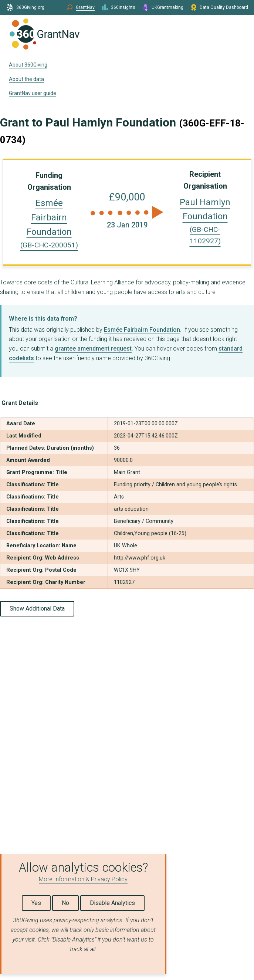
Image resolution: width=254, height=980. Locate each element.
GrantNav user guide (33, 93)
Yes (36, 903)
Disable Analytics (112, 903)
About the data (26, 79)
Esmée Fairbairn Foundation (142, 330)
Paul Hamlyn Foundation (205, 221)
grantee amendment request (93, 349)
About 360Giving (28, 65)
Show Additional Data (37, 609)
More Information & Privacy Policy (83, 879)
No (65, 903)
